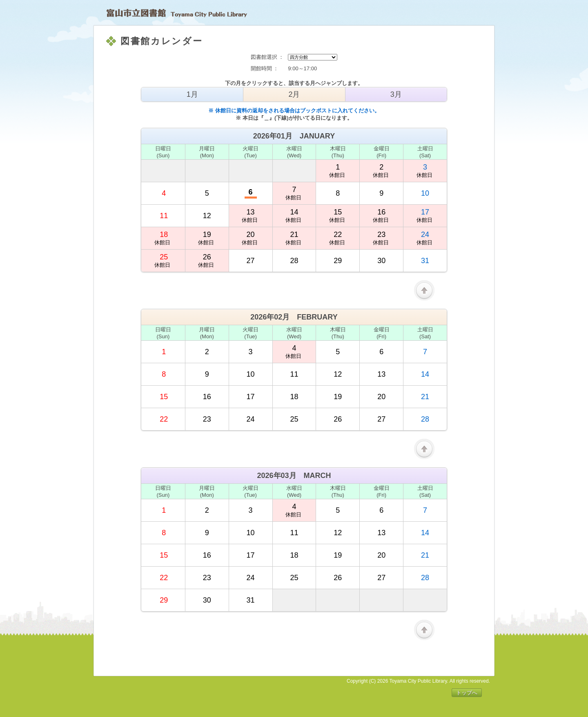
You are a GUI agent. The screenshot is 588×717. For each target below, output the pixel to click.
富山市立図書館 (177, 13)
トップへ (467, 693)
